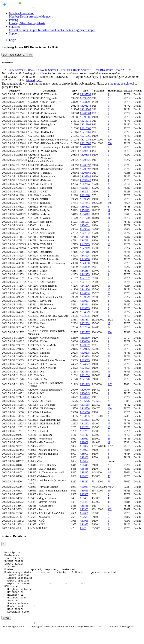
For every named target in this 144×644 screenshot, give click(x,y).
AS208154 (85, 155)
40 (109, 498)
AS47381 (85, 237)
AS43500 (85, 263)
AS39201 (85, 301)
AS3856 (84, 506)
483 (110, 509)
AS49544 (85, 229)
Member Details (19, 16)
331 (110, 416)
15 (109, 286)
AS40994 (85, 293)
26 (109, 293)
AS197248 (85, 180)
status (30, 80)
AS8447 (84, 473)
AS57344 (85, 203)
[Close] (4, 544)
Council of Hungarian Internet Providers (58, 636)
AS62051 (85, 192)
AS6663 (84, 491)
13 (109, 372)
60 (109, 528)
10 (109, 271)
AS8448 (84, 465)
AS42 (83, 528)
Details (137, 94)
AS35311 (85, 305)
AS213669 (85, 132)
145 (110, 473)
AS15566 (85, 412)
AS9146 (84, 435)
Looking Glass (18, 23)
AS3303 (84, 509)
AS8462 (84, 457)
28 (109, 401)
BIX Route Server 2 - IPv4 (84, 70)
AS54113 (85, 210)
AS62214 (85, 184)
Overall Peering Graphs (24, 30)
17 (109, 323)
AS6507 (84, 494)
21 (109, 405)
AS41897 (85, 278)
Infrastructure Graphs (51, 30)
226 (110, 332)
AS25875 (85, 360)
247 (110, 384)
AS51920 (85, 218)
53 (109, 357)
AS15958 (85, 405)
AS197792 (85, 94)
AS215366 (85, 128)
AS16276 (85, 401)
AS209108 (85, 147)
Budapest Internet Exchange (17, 636)
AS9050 (84, 439)
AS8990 (84, 450)
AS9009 (84, 442)
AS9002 (84, 446)
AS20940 (85, 390)
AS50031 (85, 225)
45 (109, 476)
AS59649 (85, 199)
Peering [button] (14, 20)
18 (109, 244)
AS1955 (84, 521)
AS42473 (85, 274)
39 (109, 184)
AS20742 (85, 397)
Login (13, 40)
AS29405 (85, 349)
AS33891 (85, 320)
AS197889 (85, 177)
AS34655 (85, 316)
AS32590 (85, 338)
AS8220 (84, 482)
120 (110, 409)
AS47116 (85, 252)
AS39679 (85, 297)
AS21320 (85, 379)
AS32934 (85, 323)
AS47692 (85, 233)
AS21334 (85, 372)
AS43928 (85, 256)
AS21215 (85, 384)
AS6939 (84, 487)
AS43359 (85, 267)
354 (110, 491)
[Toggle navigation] (34, 8)
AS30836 (85, 341)
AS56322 (85, 207)
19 (109, 420)
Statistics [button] (14, 27)
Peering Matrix (36, 23)
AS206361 (85, 173)
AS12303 (85, 420)
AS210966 (85, 136)
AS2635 (84, 517)
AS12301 (85, 427)
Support (14, 33)
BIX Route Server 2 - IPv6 (116, 70)
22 (109, 349)
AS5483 (84, 498)
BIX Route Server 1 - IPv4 (18, 70)
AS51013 (85, 222)
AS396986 (85, 117)
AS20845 (85, 393)
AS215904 (85, 125)
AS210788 (85, 140)
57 (109, 353)
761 (110, 482)
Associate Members (41, 16)
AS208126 (85, 160)
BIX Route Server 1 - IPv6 (17, 55)
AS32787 (85, 332)
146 (110, 203)
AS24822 (85, 364)
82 (109, 229)
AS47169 (85, 244)
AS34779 (85, 312)
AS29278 (85, 353)
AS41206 (85, 286)
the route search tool (122, 84)
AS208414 (85, 151)
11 (109, 210)
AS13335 (85, 416)
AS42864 (85, 271)
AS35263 (85, 308)
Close (6, 631)
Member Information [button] (22, 13)
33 (109, 233)
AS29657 (85, 345)
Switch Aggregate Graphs (80, 30)
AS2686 (84, 513)
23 (109, 439)
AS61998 (85, 195)
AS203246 (85, 106)
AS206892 (85, 165)
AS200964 (85, 113)
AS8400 (84, 476)
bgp (39, 80)
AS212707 (85, 109)
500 (110, 140)
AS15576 (85, 409)
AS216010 (85, 121)
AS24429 (85, 102)
